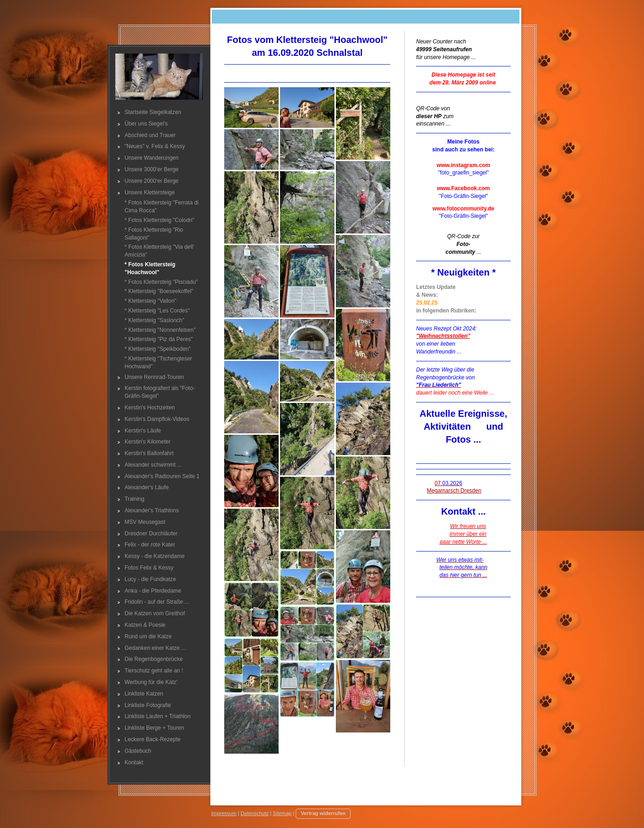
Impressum (224, 813)
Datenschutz (254, 813)
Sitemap (282, 813)
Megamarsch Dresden (454, 491)
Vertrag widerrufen (323, 813)
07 (448, 483)
